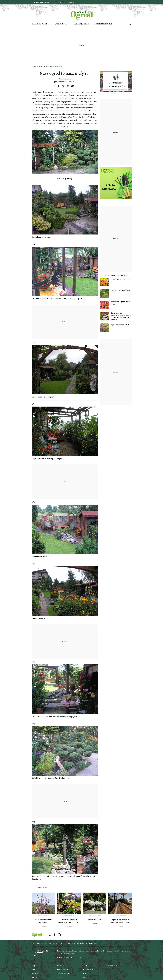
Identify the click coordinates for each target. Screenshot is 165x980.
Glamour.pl (35, 973)
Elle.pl (33, 966)
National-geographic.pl (64, 973)
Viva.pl (84, 973)
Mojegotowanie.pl (62, 970)
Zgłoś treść (41, 888)
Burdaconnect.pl (113, 966)
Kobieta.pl (35, 970)
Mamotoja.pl (61, 966)
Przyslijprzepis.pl (88, 970)
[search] (130, 24)
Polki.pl (85, 966)
